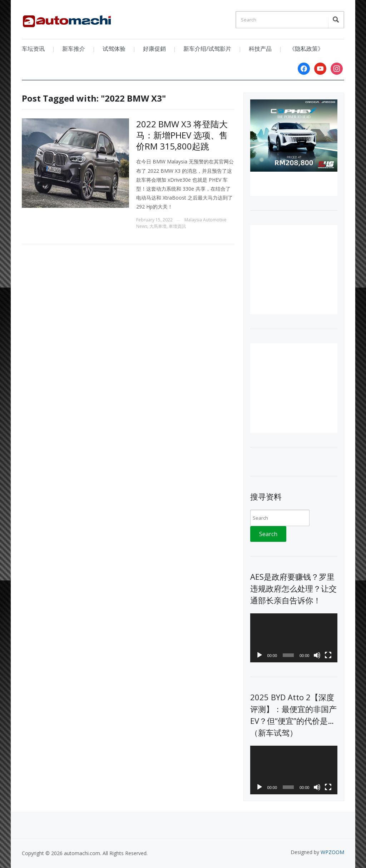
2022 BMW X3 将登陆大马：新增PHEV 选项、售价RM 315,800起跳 (182, 135)
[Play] (259, 655)
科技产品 (260, 49)
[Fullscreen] (328, 655)
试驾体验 (114, 49)
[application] (294, 638)
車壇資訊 (177, 226)
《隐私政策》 (306, 49)
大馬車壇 (158, 226)
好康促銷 (154, 49)
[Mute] (317, 655)
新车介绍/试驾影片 (207, 49)
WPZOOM (332, 852)
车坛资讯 (33, 49)
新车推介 (74, 49)
